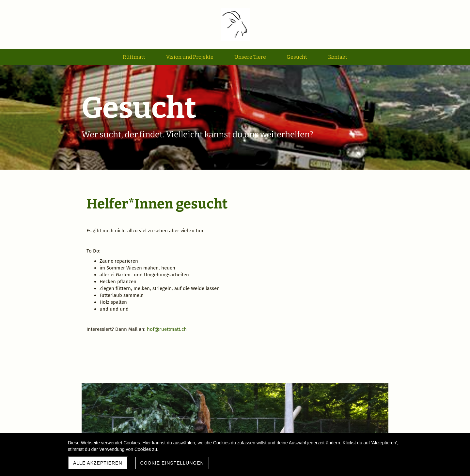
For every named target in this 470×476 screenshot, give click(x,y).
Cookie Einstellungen (172, 463)
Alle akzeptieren (98, 463)
